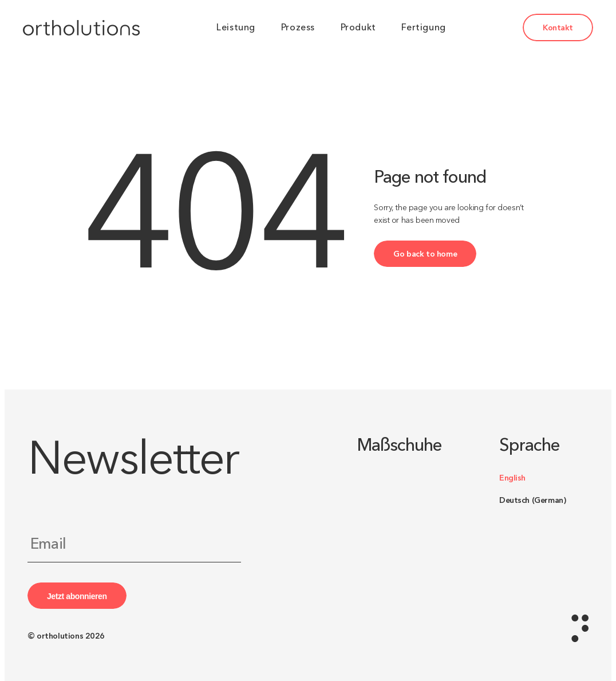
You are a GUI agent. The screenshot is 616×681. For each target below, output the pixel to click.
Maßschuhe (399, 446)
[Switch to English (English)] (544, 478)
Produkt (358, 27)
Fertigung (423, 27)
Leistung (236, 27)
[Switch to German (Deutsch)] (544, 500)
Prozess (298, 27)
